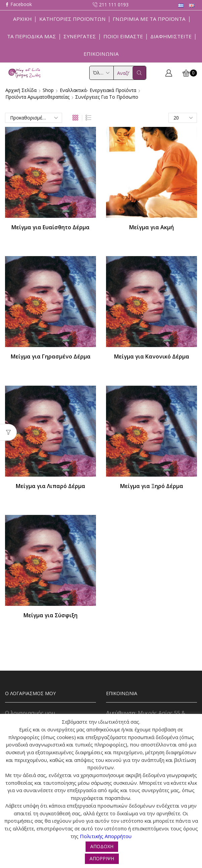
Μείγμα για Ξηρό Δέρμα (152, 486)
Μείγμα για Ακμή (151, 227)
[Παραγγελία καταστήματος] (34, 118)
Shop (48, 90)
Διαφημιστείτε (171, 36)
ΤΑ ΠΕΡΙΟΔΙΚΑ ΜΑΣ (32, 36)
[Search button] (139, 73)
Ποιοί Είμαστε (123, 36)
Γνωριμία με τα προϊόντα (149, 19)
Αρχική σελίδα (21, 90)
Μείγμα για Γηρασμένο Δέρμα (51, 356)
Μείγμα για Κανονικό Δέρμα (152, 356)
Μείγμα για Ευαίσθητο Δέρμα (50, 227)
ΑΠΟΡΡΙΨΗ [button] (102, 858)
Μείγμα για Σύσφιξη (50, 615)
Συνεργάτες (80, 36)
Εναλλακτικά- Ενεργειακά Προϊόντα (98, 90)
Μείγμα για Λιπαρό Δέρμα (50, 486)
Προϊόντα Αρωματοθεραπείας (37, 97)
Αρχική (22, 19)
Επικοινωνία (101, 54)
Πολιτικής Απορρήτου (106, 836)
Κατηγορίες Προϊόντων (72, 19)
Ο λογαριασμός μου (30, 713)
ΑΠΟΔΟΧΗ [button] (102, 846)
